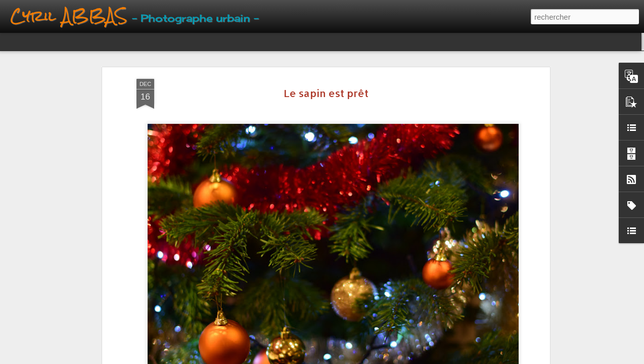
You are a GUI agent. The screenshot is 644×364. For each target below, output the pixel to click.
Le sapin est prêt (326, 93)
